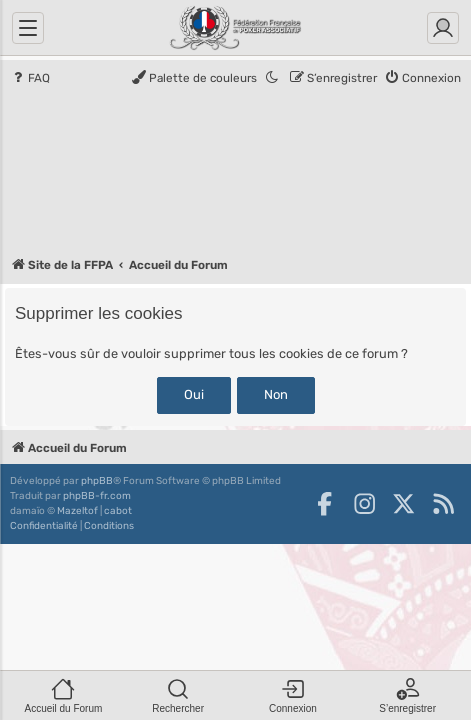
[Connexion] (443, 28)
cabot (118, 511)
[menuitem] (30, 79)
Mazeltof (77, 511)
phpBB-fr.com (97, 496)
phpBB (97, 481)
